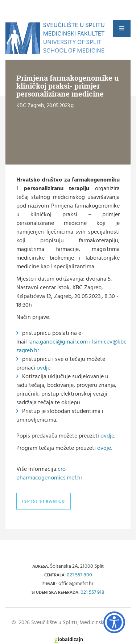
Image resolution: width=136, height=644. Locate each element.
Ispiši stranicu (44, 501)
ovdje (44, 368)
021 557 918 (92, 592)
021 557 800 (79, 575)
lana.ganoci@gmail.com (58, 342)
